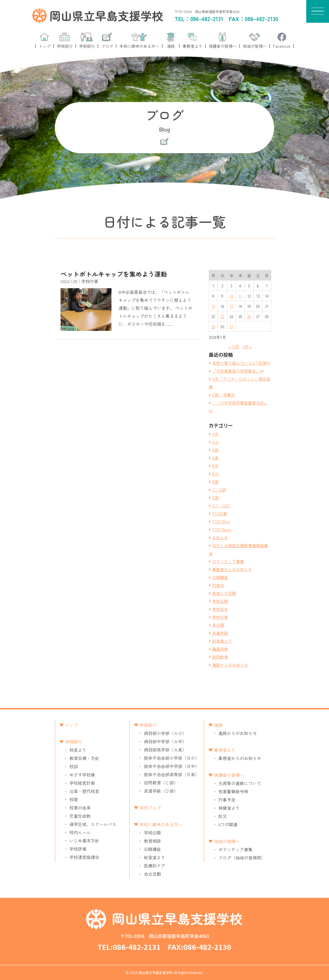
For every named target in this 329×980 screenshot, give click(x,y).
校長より (78, 750)
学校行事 (220, 617)
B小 (215, 474)
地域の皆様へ (227, 841)
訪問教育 (220, 657)
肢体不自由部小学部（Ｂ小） (172, 758)
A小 (215, 442)
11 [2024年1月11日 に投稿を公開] (240, 296)
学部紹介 (148, 725)
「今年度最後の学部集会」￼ (238, 371)
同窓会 (218, 585)
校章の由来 (80, 808)
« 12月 (234, 346)
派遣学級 (220, 633)
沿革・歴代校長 (84, 791)
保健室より (229, 808)
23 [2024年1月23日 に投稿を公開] (222, 316)
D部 (216, 498)
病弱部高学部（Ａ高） (165, 750)
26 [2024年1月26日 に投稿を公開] (249, 316)
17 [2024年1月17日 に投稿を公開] (231, 306)
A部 (215, 450)
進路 (218, 725)
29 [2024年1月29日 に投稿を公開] (213, 327)
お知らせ (220, 537)
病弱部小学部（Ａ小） (165, 733)
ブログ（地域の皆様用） (242, 858)
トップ (72, 725)
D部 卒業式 (224, 395)
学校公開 (220, 601)
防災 (223, 816)
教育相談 (152, 841)
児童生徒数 (80, 816)
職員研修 (220, 649)
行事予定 (227, 800)
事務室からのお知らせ (232, 569)
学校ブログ (150, 808)
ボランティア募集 (228, 561)
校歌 (74, 799)
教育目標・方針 (84, 758)
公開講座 (220, 577)
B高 (215, 482)
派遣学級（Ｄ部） (161, 791)
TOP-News (222, 530)
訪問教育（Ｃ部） (161, 783)
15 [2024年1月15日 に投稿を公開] (213, 306)
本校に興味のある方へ (161, 824)
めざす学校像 (82, 775)
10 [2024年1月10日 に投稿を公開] (231, 296)
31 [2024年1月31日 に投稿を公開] (231, 327)
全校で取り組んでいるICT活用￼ (241, 363)
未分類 (218, 625)
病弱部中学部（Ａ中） (165, 741)
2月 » (247, 346)
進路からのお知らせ (230, 665)
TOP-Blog (221, 522)
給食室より (222, 641)
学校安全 (220, 609)
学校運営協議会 (84, 857)
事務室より (225, 750)
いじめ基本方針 (84, 841)
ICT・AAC (221, 506)
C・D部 (219, 490)
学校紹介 (74, 742)
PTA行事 (220, 514)
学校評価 (78, 849)
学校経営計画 (82, 783)
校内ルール (80, 832)
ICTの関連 (228, 824)
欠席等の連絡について (240, 783)
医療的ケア (155, 866)
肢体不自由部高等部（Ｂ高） (172, 774)
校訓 (74, 766)
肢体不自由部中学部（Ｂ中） (172, 766)
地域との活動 (224, 593)
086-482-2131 (207, 19)
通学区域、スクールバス (93, 824)
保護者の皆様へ (229, 775)
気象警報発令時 (233, 791)
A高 (215, 458)
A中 (215, 434)
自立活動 (152, 874)
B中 (215, 466)
